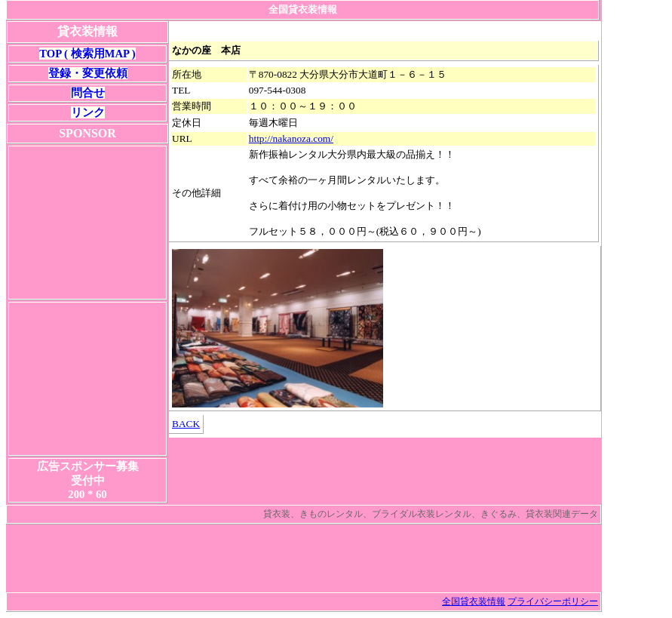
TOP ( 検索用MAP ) (87, 54)
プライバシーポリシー (553, 601)
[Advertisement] (87, 223)
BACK (186, 424)
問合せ (88, 93)
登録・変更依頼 (88, 73)
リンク (88, 112)
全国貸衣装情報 (474, 601)
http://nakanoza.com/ (291, 138)
